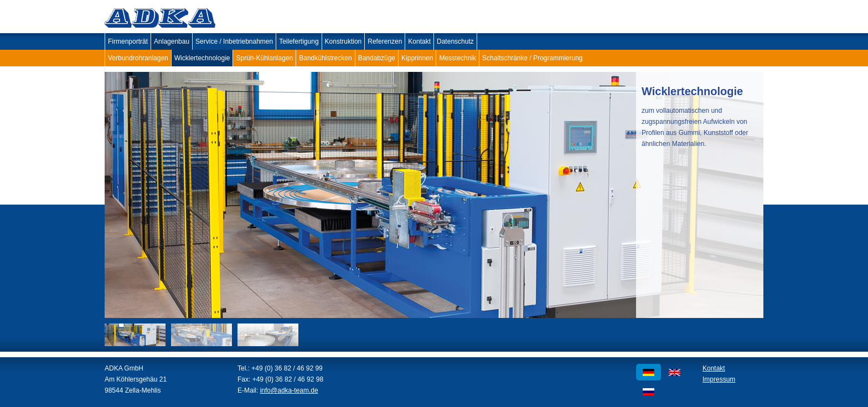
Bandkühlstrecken (325, 58)
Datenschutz (455, 41)
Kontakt (419, 41)
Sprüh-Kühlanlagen (264, 58)
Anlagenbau (172, 41)
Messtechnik (458, 58)
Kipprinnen (417, 58)
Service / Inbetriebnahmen (234, 41)
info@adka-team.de (289, 390)
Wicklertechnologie (202, 58)
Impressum (719, 379)
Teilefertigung (299, 41)
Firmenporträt (128, 41)
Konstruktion (343, 41)
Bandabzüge (377, 58)
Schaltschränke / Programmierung (532, 58)
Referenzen (385, 41)
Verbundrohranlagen (138, 58)
